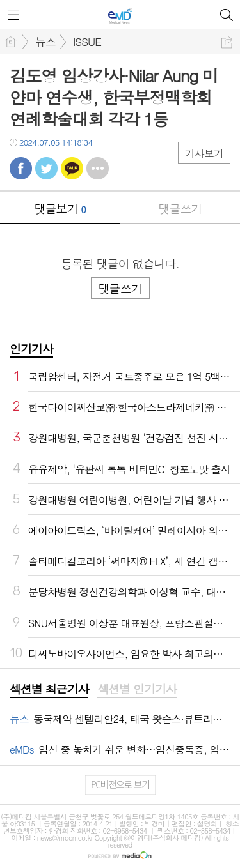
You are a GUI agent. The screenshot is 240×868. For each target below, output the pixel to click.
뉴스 (45, 42)
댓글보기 (60, 209)
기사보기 (204, 154)
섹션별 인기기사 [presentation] (137, 689)
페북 (21, 168)
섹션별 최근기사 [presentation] (49, 689)
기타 (98, 168)
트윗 (46, 168)
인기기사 (31, 348)
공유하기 (227, 42)
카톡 (72, 168)
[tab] (49, 690)
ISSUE (87, 42)
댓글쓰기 (180, 209)
